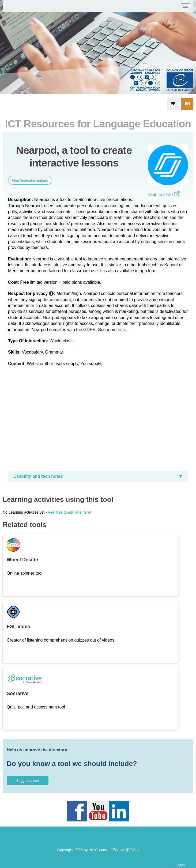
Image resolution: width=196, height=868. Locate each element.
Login (180, 865)
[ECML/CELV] (11, 6)
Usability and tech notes (38, 476)
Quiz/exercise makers (30, 180)
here (122, 330)
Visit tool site (164, 195)
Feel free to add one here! (69, 512)
